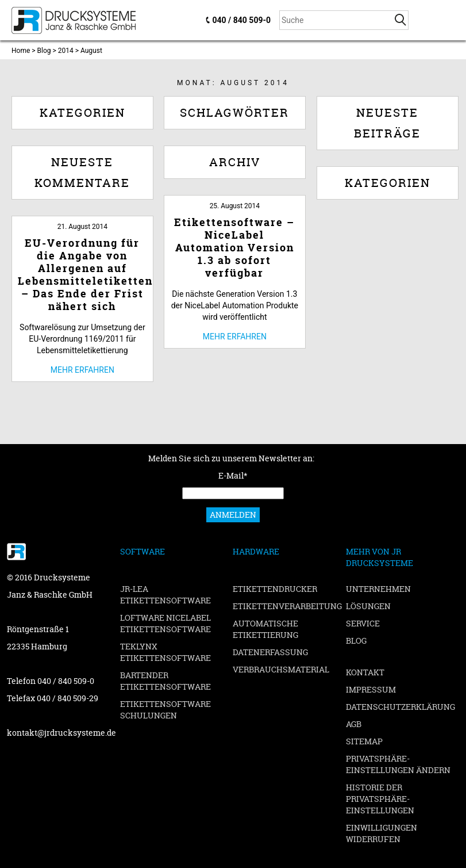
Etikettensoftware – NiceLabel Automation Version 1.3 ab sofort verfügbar (234, 248)
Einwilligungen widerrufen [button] (382, 833)
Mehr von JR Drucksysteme (380, 557)
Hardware (256, 551)
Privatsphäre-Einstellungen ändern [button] (398, 764)
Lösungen (368, 606)
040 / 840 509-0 (242, 20)
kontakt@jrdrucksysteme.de (61, 733)
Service (363, 623)
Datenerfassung (270, 652)
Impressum (371, 689)
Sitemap (364, 741)
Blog (356, 641)
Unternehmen (378, 589)
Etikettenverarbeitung (287, 606)
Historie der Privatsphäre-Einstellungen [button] (380, 799)
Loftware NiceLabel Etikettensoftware (165, 623)
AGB (354, 724)
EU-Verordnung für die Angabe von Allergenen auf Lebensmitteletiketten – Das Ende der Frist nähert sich (85, 275)
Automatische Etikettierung (265, 629)
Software (143, 551)
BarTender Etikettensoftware (165, 681)
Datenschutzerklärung (400, 707)
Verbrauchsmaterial (281, 669)
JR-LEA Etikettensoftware (165, 594)
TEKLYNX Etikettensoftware (165, 652)
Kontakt (365, 672)
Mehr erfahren (235, 337)
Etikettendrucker (275, 589)
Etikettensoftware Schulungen (165, 710)
